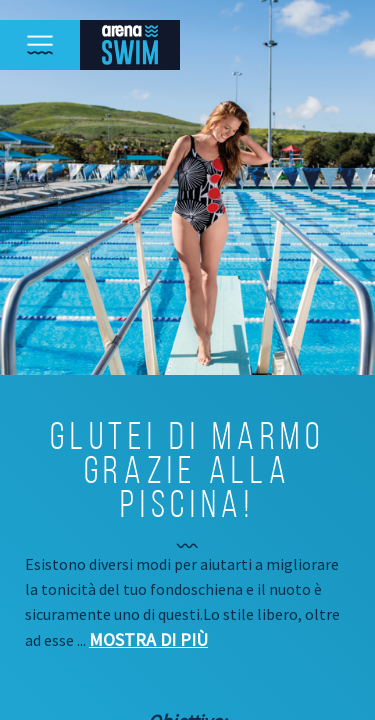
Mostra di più (148, 639)
